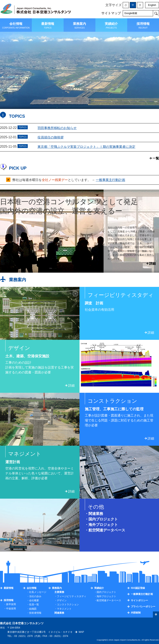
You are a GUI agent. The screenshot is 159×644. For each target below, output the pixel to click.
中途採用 (11, 609)
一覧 (156, 158)
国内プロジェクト (103, 519)
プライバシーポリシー (143, 607)
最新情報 (9, 588)
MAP (81, 632)
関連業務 (96, 514)
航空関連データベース (107, 530)
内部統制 (136, 613)
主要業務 (59, 592)
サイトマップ (111, 13)
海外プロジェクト (103, 525)
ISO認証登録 (138, 588)
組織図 (33, 609)
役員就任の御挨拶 (51, 137)
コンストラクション (68, 605)
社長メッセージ (38, 592)
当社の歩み (35, 596)
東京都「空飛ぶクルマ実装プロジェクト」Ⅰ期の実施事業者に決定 (86, 147)
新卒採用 (11, 604)
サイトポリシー (139, 600)
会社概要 (34, 600)
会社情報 (32, 588)
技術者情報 (35, 613)
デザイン (62, 600)
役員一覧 (34, 605)
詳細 (152, 264)
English (152, 5)
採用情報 (9, 600)
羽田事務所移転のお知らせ (57, 128)
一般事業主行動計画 (110, 180)
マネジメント (64, 609)
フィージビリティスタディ (72, 596)
